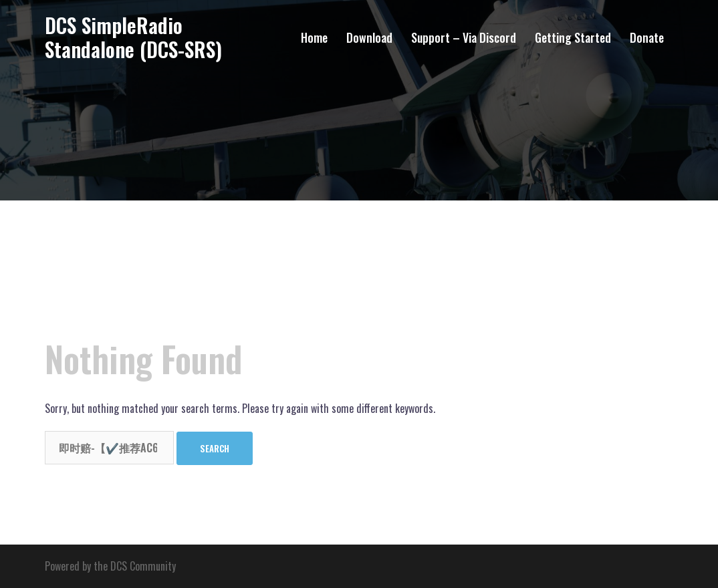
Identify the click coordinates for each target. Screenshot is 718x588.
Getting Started (573, 37)
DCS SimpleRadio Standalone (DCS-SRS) (133, 37)
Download (369, 37)
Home (314, 37)
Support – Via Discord (464, 37)
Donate (647, 37)
